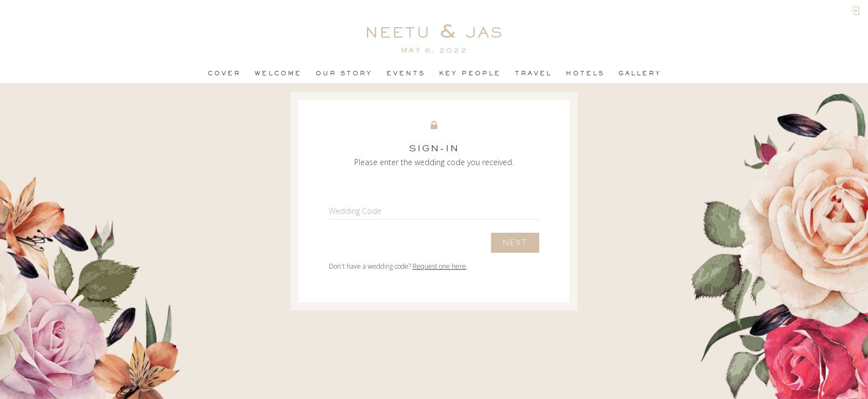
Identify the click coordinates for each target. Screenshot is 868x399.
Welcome (278, 73)
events (406, 73)
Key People (470, 73)
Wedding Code (355, 211)
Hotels (585, 73)
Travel (533, 73)
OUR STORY (344, 73)
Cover (224, 73)
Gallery (640, 73)
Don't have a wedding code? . (398, 266)
